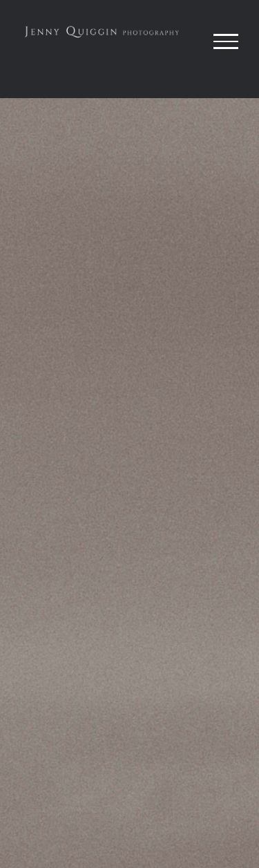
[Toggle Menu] (226, 41)
